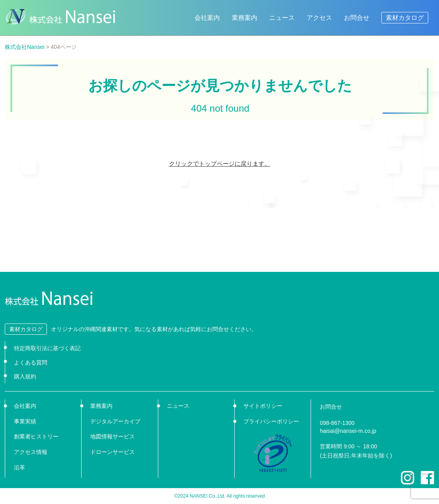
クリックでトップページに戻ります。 (220, 164)
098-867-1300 (337, 423)
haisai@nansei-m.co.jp (348, 431)
